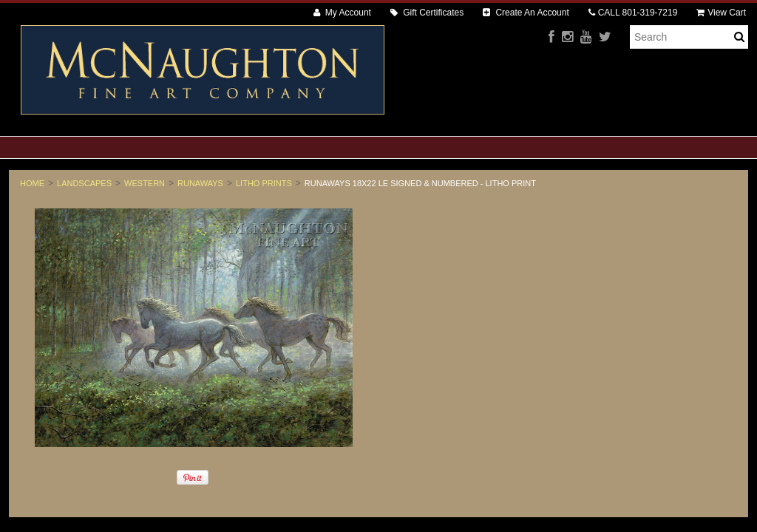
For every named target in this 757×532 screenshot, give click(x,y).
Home (32, 183)
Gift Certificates (427, 13)
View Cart (721, 13)
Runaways (200, 183)
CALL (633, 13)
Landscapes (84, 183)
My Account (342, 13)
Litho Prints (264, 183)
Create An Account (526, 13)
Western (145, 183)
